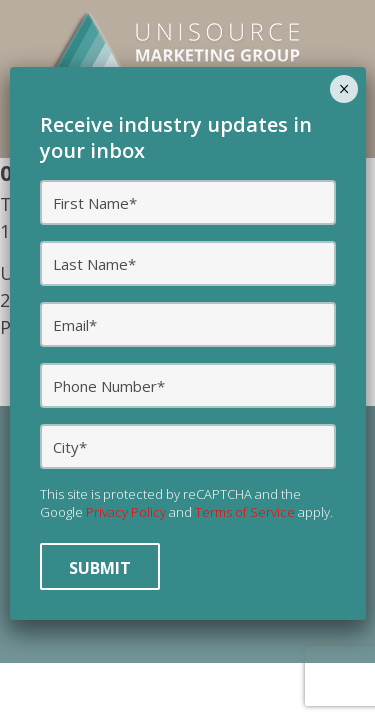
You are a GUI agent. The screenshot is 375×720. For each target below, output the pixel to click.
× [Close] (344, 89)
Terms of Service (245, 512)
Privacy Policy (126, 512)
